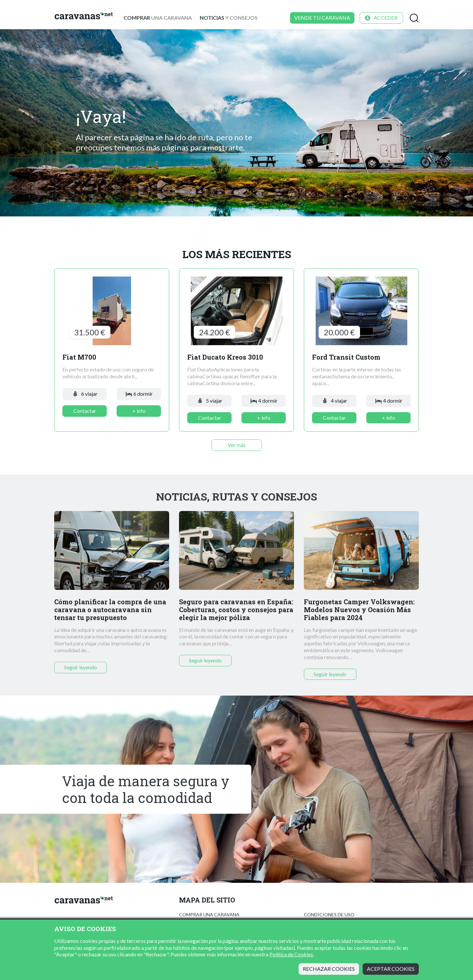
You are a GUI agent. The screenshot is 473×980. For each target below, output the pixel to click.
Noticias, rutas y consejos (236, 497)
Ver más (237, 445)
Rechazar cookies (329, 969)
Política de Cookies (291, 954)
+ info (139, 411)
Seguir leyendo (80, 667)
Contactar (85, 411)
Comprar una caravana (209, 914)
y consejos (229, 18)
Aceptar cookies (391, 969)
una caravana (158, 18)
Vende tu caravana (322, 18)
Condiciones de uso (329, 914)
